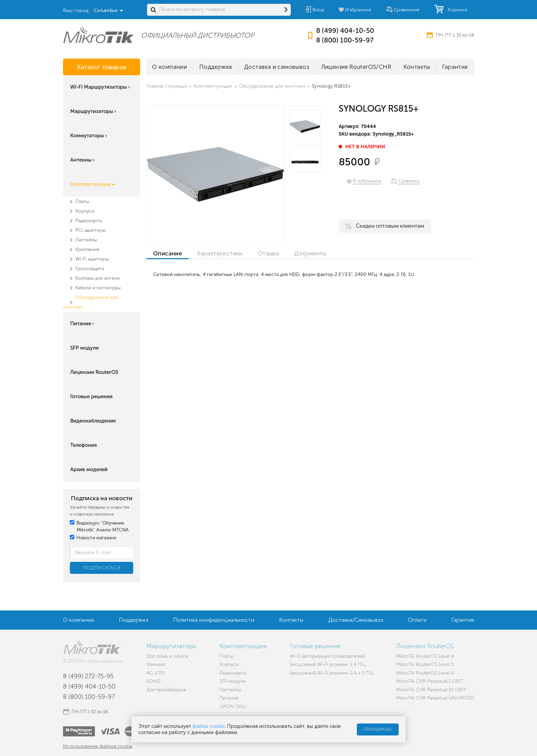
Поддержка (216, 67)
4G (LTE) (156, 673)
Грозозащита (90, 269)
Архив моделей (89, 469)
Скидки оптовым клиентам (390, 226)
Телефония (84, 445)
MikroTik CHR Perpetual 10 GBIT (431, 690)
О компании (170, 67)
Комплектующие (93, 184)
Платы (82, 201)
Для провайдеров (166, 690)
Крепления (87, 249)
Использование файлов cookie (98, 746)
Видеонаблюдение (93, 421)
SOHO (154, 681)
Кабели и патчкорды (98, 288)
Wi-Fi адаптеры (92, 259)
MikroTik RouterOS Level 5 (425, 664)
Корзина (456, 10)
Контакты (417, 67)
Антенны (83, 160)
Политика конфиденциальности (214, 620)
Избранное (358, 10)
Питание (83, 324)
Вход (318, 10)
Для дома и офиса (167, 656)
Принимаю (378, 729)
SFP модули (84, 348)
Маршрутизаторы (94, 111)
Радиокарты (89, 221)
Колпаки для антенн (98, 278)
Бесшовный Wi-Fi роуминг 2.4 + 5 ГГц (332, 673)
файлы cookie (209, 726)
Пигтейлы (86, 240)
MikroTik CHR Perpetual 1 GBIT (430, 681)
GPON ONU (233, 707)
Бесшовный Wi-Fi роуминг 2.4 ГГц (327, 664)
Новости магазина (93, 538)
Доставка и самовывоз (277, 67)
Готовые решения (91, 396)
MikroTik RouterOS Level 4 (425, 656)
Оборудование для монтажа (272, 86)
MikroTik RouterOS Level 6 (425, 673)
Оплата (417, 620)
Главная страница (166, 86)
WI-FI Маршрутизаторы (101, 87)
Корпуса (85, 211)
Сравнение (407, 10)
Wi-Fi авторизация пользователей (327, 656)
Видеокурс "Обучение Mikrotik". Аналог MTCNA (99, 526)
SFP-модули (233, 681)
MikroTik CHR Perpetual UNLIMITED (435, 698)
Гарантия (455, 67)
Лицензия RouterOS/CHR (356, 67)
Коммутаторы (89, 136)
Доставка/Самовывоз (356, 620)
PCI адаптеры (90, 230)
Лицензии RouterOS (94, 372)
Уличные (156, 664)
